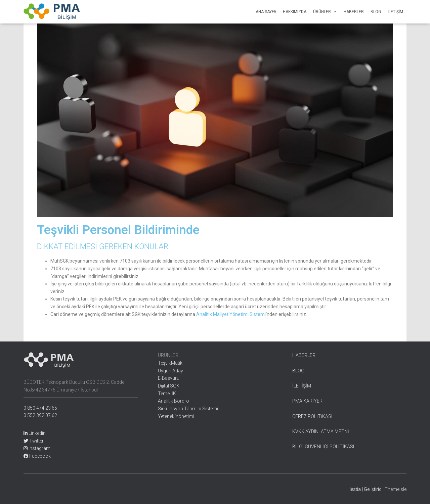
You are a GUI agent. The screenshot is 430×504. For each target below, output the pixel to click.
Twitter (34, 441)
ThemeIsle (396, 489)
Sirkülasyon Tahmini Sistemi (188, 409)
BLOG (298, 371)
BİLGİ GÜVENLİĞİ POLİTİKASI (323, 447)
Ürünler (325, 12)
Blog (376, 12)
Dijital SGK (169, 386)
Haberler (354, 12)
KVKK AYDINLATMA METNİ (321, 431)
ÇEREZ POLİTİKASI (312, 416)
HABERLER (304, 355)
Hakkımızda (295, 12)
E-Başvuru (169, 378)
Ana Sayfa (266, 12)
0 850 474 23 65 (40, 408)
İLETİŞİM (302, 386)
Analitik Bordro (174, 401)
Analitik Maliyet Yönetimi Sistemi (231, 314)
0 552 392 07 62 (40, 415)
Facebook (37, 456)
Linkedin (35, 433)
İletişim (395, 12)
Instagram (37, 448)
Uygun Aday (170, 371)
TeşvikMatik (170, 363)
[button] (334, 12)
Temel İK (167, 394)
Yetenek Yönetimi (176, 416)
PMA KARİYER (307, 401)
